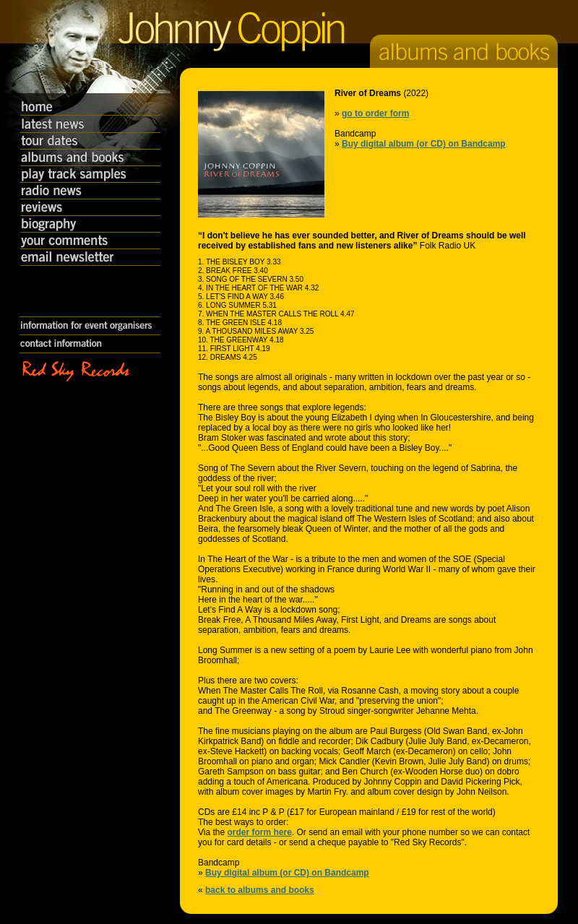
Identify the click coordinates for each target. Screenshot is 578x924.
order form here (259, 832)
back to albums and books (260, 890)
